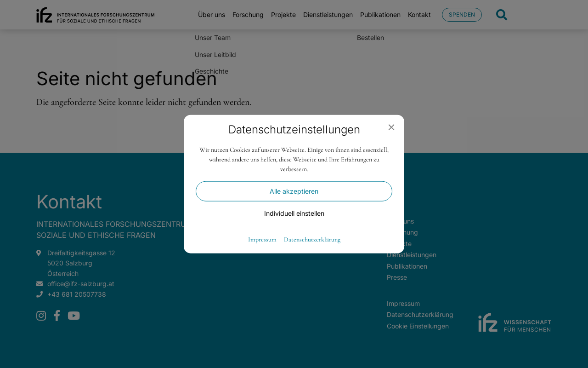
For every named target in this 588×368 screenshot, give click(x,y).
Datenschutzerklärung (312, 239)
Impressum (262, 239)
